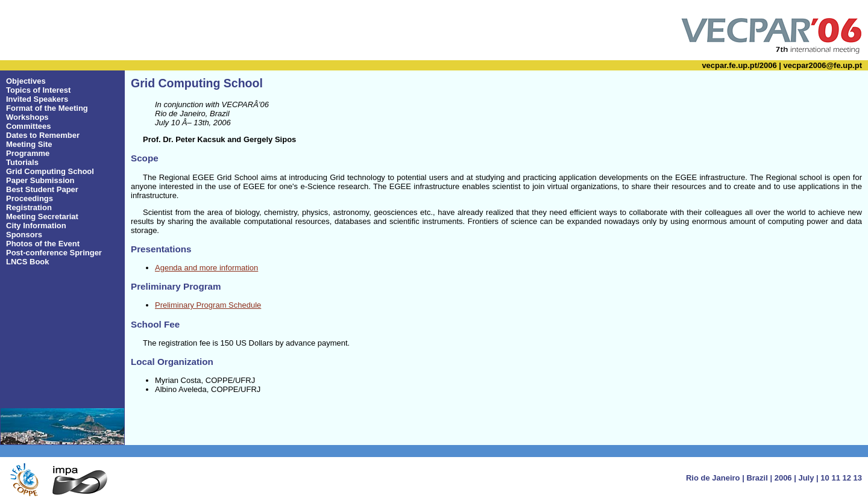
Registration (29, 207)
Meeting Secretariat (42, 216)
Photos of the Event (43, 244)
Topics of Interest (38, 90)
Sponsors (24, 235)
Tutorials (22, 162)
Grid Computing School (50, 171)
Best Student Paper (42, 189)
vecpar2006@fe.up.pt (823, 65)
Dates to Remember (43, 135)
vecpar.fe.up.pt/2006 (739, 65)
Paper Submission (40, 180)
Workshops (27, 117)
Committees (28, 126)
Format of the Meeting (47, 108)
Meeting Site (29, 144)
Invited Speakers (37, 99)
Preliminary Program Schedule (208, 305)
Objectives (26, 81)
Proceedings (30, 198)
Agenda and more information (206, 268)
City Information (36, 226)
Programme (28, 153)
